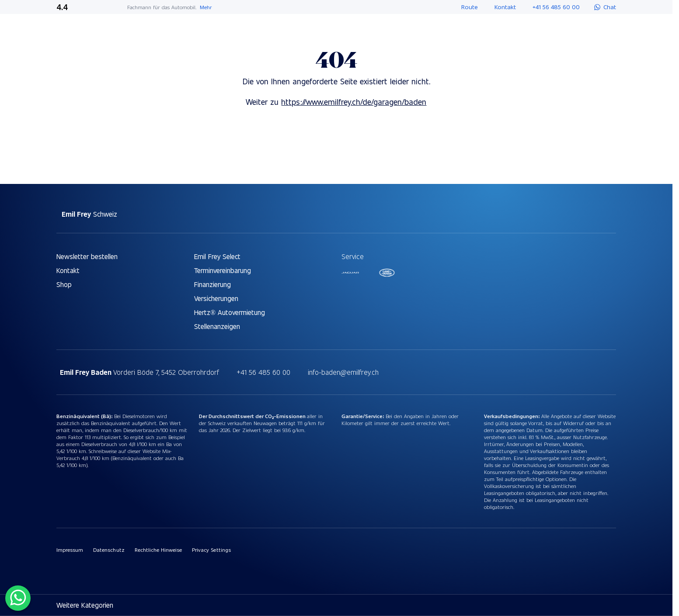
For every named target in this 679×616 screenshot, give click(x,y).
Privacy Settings (211, 550)
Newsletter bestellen (87, 256)
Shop (64, 284)
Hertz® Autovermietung (230, 312)
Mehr (206, 7)
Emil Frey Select (217, 256)
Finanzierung (212, 284)
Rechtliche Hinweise (158, 550)
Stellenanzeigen (217, 326)
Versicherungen (216, 298)
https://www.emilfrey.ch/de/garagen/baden (354, 102)
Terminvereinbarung (223, 270)
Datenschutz (109, 550)
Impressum (70, 550)
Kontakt (68, 270)
